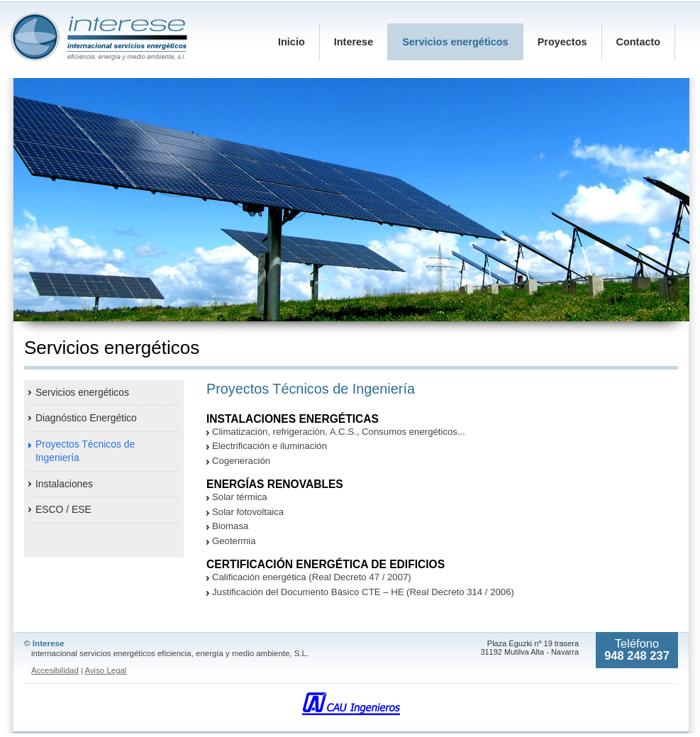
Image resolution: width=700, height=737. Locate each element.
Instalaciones (64, 484)
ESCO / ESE (63, 509)
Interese (354, 42)
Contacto (639, 42)
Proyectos (562, 42)
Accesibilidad (55, 670)
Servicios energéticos (82, 392)
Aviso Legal (105, 670)
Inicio (291, 42)
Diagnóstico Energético (86, 418)
